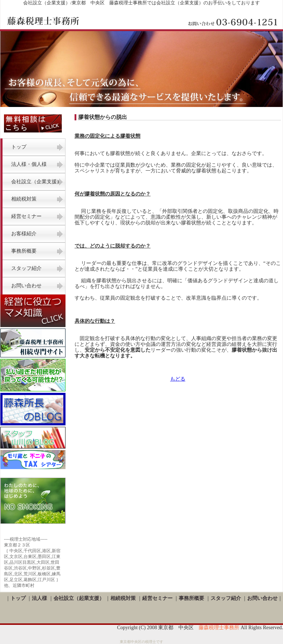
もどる (178, 379)
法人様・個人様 (29, 164)
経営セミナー (26, 216)
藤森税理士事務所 (219, 628)
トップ (19, 147)
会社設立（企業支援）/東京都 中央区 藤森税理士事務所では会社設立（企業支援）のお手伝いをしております (141, 3)
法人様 (39, 598)
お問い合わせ (26, 286)
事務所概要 (24, 251)
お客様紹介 (24, 234)
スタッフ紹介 (26, 268)
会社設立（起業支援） (79, 598)
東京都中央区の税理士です (141, 642)
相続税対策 (123, 598)
